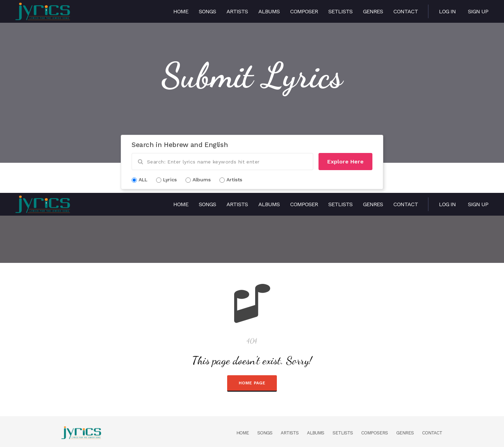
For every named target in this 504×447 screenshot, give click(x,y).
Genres (373, 11)
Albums (269, 11)
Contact (406, 11)
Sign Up (478, 11)
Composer (304, 11)
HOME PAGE (252, 383)
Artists (237, 11)
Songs (207, 11)
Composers (374, 433)
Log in (447, 11)
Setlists (340, 11)
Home (181, 11)
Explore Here (345, 162)
